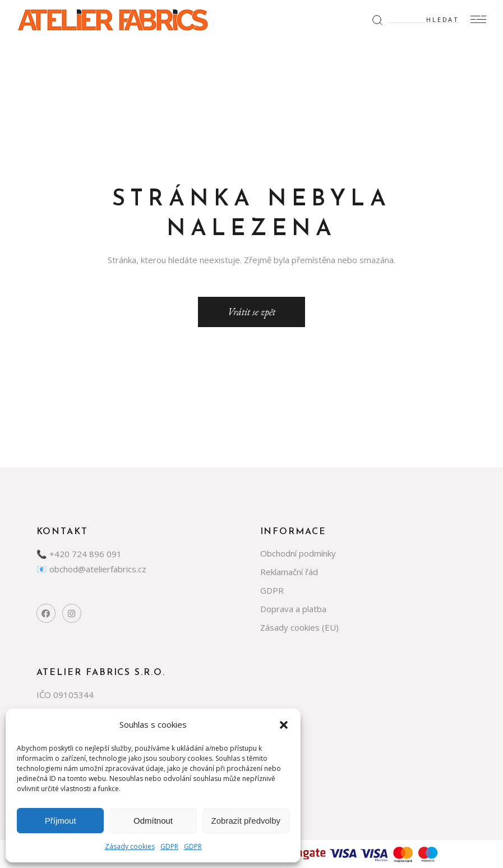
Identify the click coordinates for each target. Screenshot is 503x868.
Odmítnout (153, 821)
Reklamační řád (289, 572)
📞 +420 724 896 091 (79, 554)
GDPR (169, 846)
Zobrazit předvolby (246, 821)
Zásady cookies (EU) (299, 627)
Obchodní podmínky (298, 553)
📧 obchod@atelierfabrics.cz (91, 569)
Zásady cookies (130, 846)
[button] (284, 725)
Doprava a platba (293, 609)
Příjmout (61, 821)
